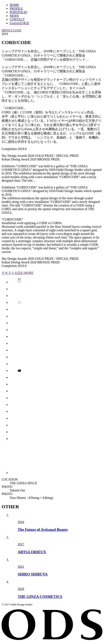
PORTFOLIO (18, 12)
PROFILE (16, 9)
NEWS (14, 16)
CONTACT (17, 19)
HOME (14, 5)
